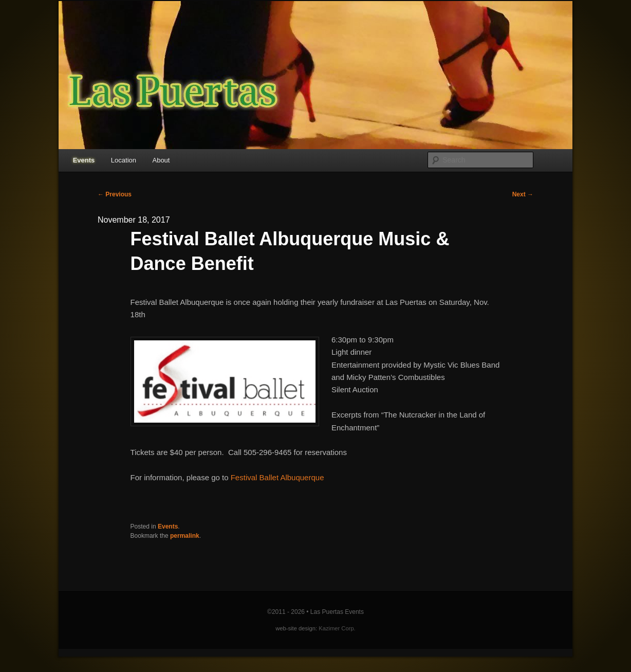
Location (124, 160)
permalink (185, 536)
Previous (115, 194)
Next (523, 194)
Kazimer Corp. (337, 628)
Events (84, 160)
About (161, 160)
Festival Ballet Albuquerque (277, 477)
